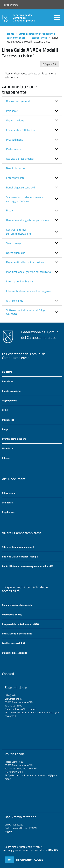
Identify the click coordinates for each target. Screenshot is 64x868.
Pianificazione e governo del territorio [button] (28, 272)
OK (10, 860)
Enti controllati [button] (15, 178)
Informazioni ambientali (20, 281)
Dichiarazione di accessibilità (17, 634)
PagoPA (9, 831)
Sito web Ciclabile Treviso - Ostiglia (20, 557)
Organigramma (10, 400)
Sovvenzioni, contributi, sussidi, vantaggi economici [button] (25, 199)
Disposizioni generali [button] (18, 101)
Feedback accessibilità (14, 643)
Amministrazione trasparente (37, 34)
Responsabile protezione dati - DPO (20, 624)
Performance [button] (14, 149)
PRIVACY (53, 850)
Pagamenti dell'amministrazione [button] (25, 262)
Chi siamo (7, 372)
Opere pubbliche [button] (16, 253)
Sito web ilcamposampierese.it (18, 547)
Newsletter (8, 448)
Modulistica (8, 420)
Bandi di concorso (17, 168)
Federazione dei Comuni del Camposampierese (24, 18)
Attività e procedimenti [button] (20, 159)
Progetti (6, 429)
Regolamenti (9, 512)
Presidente (8, 381)
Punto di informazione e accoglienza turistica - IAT (28, 566)
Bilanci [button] (10, 210)
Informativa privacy (12, 614)
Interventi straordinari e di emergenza (29, 291)
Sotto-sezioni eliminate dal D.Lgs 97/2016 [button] (26, 312)
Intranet (6, 458)
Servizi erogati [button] (15, 243)
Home (11, 34)
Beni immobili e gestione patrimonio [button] (28, 220)
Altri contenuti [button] (15, 301)
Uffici (5, 410)
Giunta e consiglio (11, 391)
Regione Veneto (10, 5)
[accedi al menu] (57, 17)
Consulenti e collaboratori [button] (21, 130)
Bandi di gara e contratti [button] (21, 187)
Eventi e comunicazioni (14, 439)
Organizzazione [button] (15, 120)
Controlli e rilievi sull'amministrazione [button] (18, 232)
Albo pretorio (9, 493)
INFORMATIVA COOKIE (30, 860)
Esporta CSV (50, 64)
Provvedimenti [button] (15, 140)
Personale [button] (12, 111)
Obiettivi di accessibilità (15, 653)
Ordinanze (7, 503)
